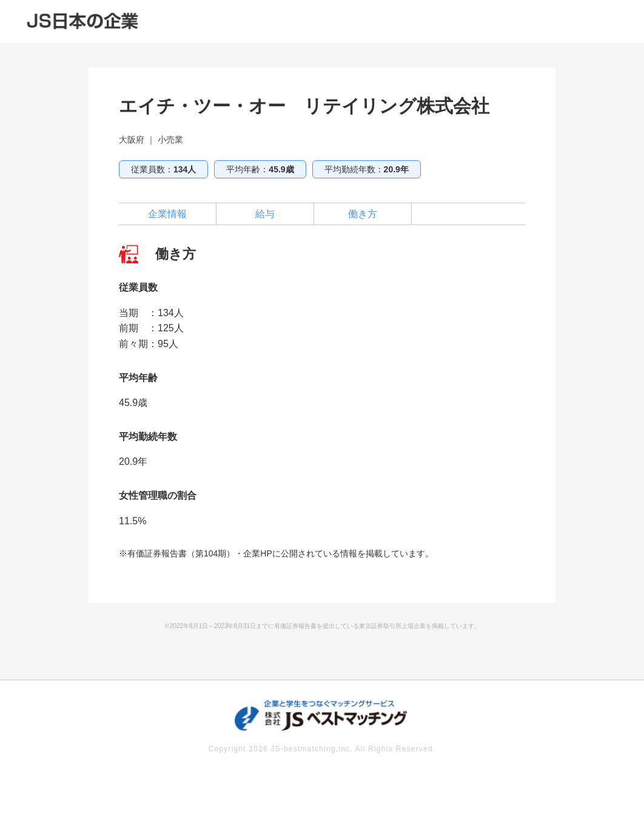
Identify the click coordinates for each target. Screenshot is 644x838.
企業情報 (167, 214)
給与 (265, 214)
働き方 (363, 214)
